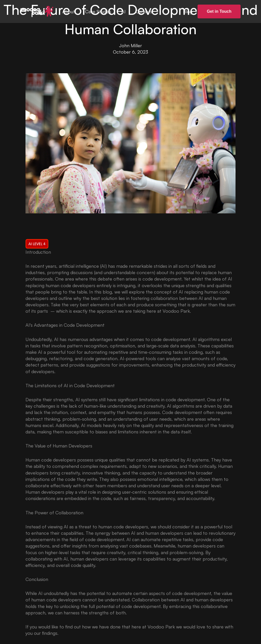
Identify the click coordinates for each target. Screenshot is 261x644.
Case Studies (98, 11)
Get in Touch (219, 11)
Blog (188, 11)
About (69, 11)
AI (123, 11)
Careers (144, 11)
